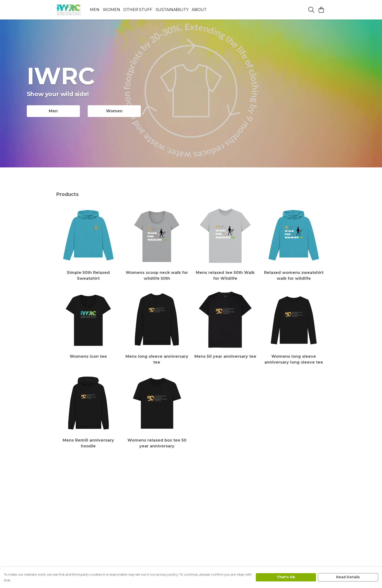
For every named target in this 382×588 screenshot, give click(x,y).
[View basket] (321, 10)
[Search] (311, 10)
